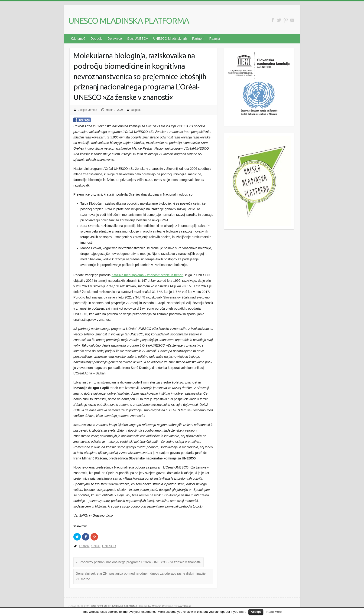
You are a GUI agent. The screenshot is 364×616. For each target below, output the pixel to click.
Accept (256, 612)
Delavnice (115, 39)
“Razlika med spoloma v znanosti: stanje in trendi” (148, 275)
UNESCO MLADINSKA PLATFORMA (129, 21)
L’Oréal (84, 546)
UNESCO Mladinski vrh (170, 39)
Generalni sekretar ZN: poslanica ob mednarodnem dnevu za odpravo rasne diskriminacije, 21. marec (141, 576)
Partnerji (198, 39)
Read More (274, 612)
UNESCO (109, 546)
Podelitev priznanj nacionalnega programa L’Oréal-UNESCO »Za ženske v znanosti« (138, 562)
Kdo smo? (78, 39)
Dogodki (96, 39)
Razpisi (215, 39)
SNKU (96, 546)
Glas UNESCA (138, 39)
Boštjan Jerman (87, 110)
